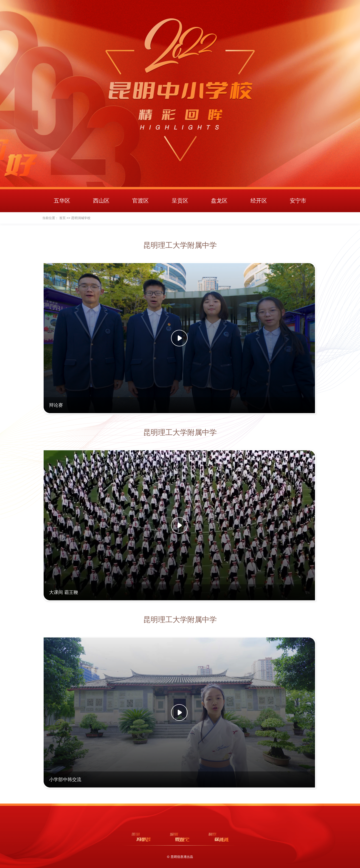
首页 (62, 218)
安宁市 (298, 201)
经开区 (259, 201)
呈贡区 (180, 201)
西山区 (101, 201)
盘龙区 (219, 201)
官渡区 (141, 201)
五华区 (62, 201)
